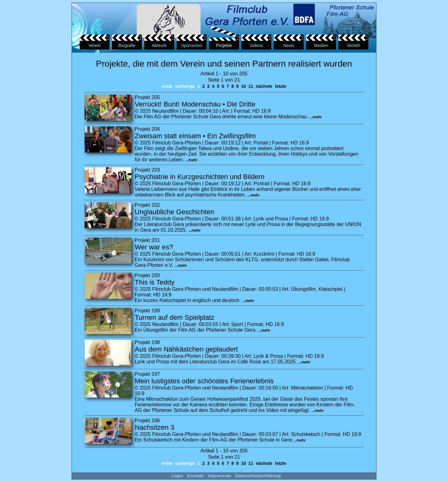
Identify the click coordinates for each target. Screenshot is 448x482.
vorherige (185, 86)
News (289, 45)
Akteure (159, 45)
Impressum (219, 476)
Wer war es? (154, 247)
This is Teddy (155, 282)
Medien (321, 45)
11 (251, 86)
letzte (281, 86)
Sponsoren (192, 45)
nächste (264, 86)
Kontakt (195, 476)
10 (243, 86)
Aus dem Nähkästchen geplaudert (186, 349)
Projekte (224, 45)
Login (177, 476)
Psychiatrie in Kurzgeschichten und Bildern (200, 177)
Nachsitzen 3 (154, 427)
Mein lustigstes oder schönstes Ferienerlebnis (204, 381)
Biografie (127, 45)
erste (167, 86)
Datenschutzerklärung (258, 476)
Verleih (354, 45)
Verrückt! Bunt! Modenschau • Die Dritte (195, 104)
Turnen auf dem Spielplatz (175, 317)
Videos (257, 45)
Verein (95, 45)
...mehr (316, 117)
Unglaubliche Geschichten (175, 212)
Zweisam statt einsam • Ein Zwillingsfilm (195, 136)
